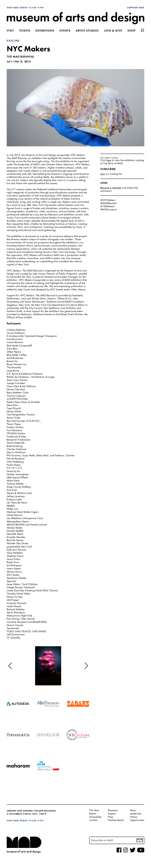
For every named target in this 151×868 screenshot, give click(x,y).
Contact (93, 820)
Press (111, 817)
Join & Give (113, 31)
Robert (93, 814)
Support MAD (136, 8)
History (134, 817)
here (109, 160)
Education (113, 811)
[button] (10, 666)
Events (65, 31)
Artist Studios (87, 31)
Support (112, 814)
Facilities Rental (116, 820)
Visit (10, 31)
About (133, 811)
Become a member (111, 188)
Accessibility (95, 817)
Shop (131, 31)
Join (103, 174)
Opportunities (137, 820)
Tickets (25, 31)
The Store (94, 811)
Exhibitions (45, 31)
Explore (13, 41)
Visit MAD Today (17, 8)
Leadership (136, 814)
